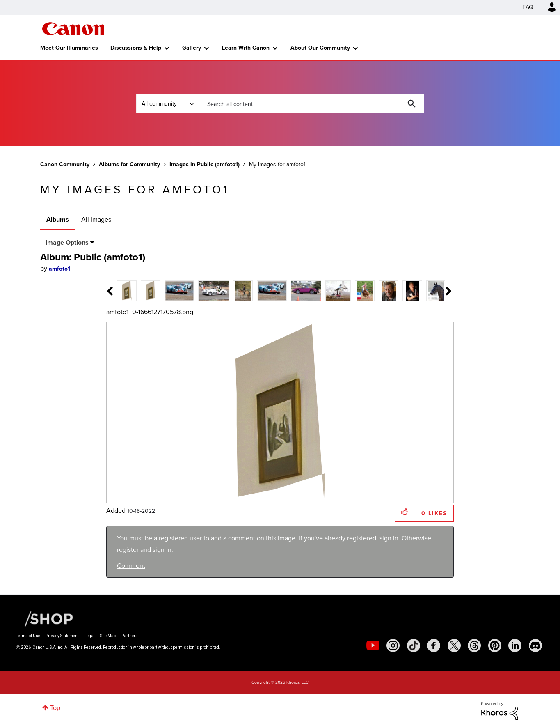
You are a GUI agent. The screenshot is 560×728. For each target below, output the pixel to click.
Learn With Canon (246, 48)
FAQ (528, 7)
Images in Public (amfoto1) (205, 164)
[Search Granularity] (167, 103)
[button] (405, 511)
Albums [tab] (58, 219)
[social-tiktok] (414, 645)
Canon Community (73, 29)
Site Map (108, 636)
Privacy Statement (62, 636)
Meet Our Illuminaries (69, 48)
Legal (89, 636)
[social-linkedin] (515, 645)
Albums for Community (129, 164)
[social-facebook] (434, 645)
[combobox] (311, 103)
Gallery (192, 48)
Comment (131, 566)
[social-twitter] (454, 645)
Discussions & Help (136, 48)
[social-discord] (535, 645)
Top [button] (55, 708)
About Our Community (320, 48)
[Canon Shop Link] (45, 618)
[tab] (127, 290)
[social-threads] (474, 645)
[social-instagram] (393, 645)
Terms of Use (28, 636)
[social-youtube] (373, 645)
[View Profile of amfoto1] (59, 269)
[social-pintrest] (495, 645)
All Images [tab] (96, 219)
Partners (130, 636)
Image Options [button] (67, 242)
